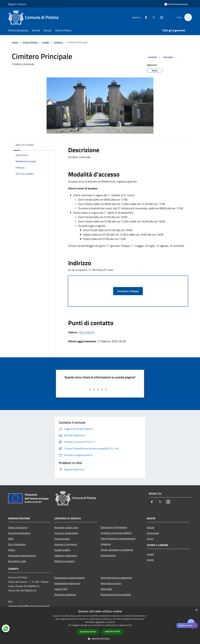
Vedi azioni (170, 57)
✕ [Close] (195, 626)
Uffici (11, 539)
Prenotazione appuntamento (70, 578)
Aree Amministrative (19, 533)
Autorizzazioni (108, 555)
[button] (100, 639)
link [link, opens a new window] (130, 625)
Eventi (150, 560)
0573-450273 (87, 332)
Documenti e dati (17, 561)
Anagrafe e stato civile (66, 527)
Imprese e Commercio (66, 544)
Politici (12, 550)
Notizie (151, 527)
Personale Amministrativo (22, 556)
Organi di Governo (18, 527)
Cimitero (58, 42)
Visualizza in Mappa (128, 291)
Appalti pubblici (62, 550)
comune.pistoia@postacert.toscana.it (29, 606)
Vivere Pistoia (30, 42)
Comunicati (153, 533)
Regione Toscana (17, 4)
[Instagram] (160, 17)
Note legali (106, 589)
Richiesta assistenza (65, 595)
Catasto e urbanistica (66, 556)
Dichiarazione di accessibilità (116, 595)
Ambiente (106, 544)
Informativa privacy (111, 583)
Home (15, 42)
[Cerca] (188, 17)
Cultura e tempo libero (66, 533)
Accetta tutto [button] (88, 632)
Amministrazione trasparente (116, 578)
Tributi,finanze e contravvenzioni (118, 538)
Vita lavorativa (62, 539)
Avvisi (150, 539)
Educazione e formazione (114, 527)
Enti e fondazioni (17, 544)
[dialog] (100, 625)
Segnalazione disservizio (67, 583)
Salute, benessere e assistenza (117, 550)
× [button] (196, 610)
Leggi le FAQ (61, 589)
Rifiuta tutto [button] (113, 632)
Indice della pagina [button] (25, 145)
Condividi (154, 57)
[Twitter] (152, 17)
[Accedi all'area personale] (176, 4)
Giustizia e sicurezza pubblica (116, 533)
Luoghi (46, 42)
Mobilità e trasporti (65, 561)
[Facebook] (145, 17)
